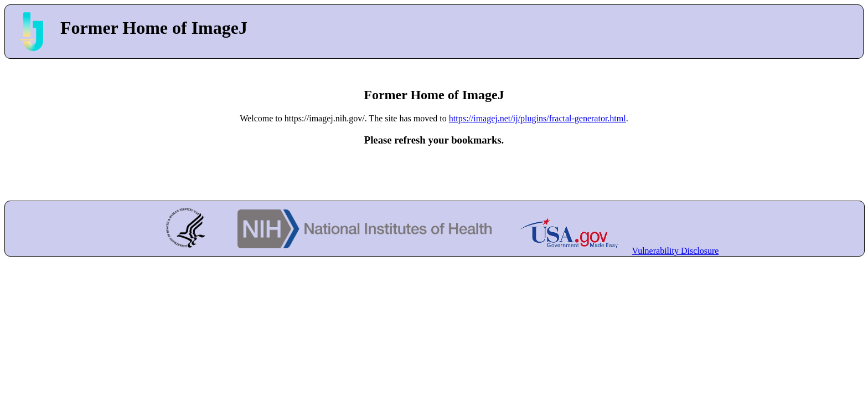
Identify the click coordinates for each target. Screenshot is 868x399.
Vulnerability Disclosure (676, 251)
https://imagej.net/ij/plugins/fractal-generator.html (538, 118)
